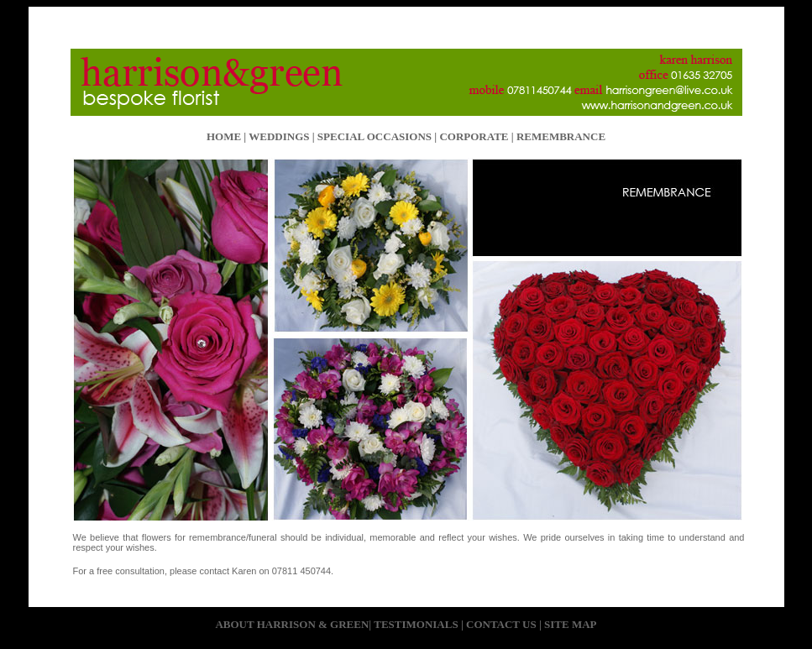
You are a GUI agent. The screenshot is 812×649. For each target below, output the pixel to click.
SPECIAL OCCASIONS (375, 136)
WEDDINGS (279, 136)
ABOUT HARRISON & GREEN (292, 624)
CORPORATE (474, 136)
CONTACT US (501, 624)
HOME (224, 136)
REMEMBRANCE (560, 136)
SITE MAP (569, 624)
